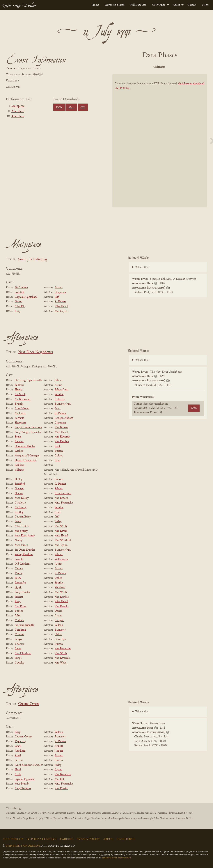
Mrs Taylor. (61, 545)
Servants (19, 418)
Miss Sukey (21, 545)
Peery (18, 578)
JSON (59, 107)
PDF (129, 67)
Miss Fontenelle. (64, 503)
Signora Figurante (25, 779)
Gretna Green (29, 704)
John (18, 616)
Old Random (22, 564)
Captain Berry (23, 517)
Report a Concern (42, 839)
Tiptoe (19, 573)
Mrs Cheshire (23, 653)
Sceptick (19, 292)
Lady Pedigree (23, 789)
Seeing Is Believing (33, 260)
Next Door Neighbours (35, 352)
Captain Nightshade (26, 297)
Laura (18, 649)
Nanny (18, 540)
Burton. (59, 451)
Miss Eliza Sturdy (25, 536)
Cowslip (19, 663)
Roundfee (20, 583)
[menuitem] (95, 5)
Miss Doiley (22, 498)
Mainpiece (18, 106)
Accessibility (13, 839)
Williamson (61, 559)
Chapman (60, 292)
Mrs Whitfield (63, 540)
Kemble (59, 394)
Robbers (19, 465)
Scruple (19, 559)
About (176, 5)
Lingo (18, 639)
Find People (126, 839)
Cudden (19, 620)
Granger (19, 489)
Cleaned (169, 67)
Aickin (58, 385)
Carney (19, 569)
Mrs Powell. (61, 606)
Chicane (19, 634)
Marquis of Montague (27, 456)
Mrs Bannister (63, 649)
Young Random (24, 554)
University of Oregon (23, 846)
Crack (18, 746)
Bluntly (19, 404)
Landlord (20, 751)
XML (71, 107)
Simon (18, 302)
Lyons (58, 616)
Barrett (59, 288)
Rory (18, 732)
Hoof (18, 770)
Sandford (20, 484)
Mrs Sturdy (21, 531)
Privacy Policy (88, 839)
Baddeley (60, 399)
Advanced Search (115, 5)
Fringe (18, 658)
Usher (58, 578)
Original (149, 67)
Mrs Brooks (61, 427)
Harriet (19, 597)
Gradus (19, 493)
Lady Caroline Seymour (28, 427)
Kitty (18, 311)
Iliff (57, 297)
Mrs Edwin (61, 531)
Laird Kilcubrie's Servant (29, 765)
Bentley (19, 512)
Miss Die (20, 306)
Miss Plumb (22, 784)
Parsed (189, 67)
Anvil (18, 756)
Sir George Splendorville (29, 380)
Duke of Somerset (25, 460)
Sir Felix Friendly (24, 625)
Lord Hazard (22, 409)
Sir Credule (21, 288)
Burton (59, 644)
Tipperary (20, 741)
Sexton (19, 760)
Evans (18, 437)
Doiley (19, 479)
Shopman (20, 423)
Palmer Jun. (61, 390)
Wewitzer (60, 587)
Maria (18, 774)
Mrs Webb (61, 526)
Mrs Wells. (61, 663)
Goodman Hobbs (25, 446)
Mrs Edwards (62, 437)
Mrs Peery (21, 606)
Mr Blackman (22, 399)
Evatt (58, 409)
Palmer (59, 380)
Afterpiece (18, 111)
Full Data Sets (138, 5)
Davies (58, 611)
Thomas (19, 644)
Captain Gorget (23, 737)
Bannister (60, 630)
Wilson (59, 625)
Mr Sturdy (21, 507)
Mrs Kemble (62, 442)
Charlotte (20, 503)
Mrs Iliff (59, 779)
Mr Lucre (20, 413)
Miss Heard (61, 306)
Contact (192, 5)
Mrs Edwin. (61, 789)
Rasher (19, 451)
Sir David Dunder (25, 550)
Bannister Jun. (63, 404)
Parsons (59, 479)
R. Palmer (60, 302)
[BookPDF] (160, 143)
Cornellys (60, 639)
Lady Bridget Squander (28, 432)
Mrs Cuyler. (62, 311)
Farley (58, 522)
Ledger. (59, 620)
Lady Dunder (22, 592)
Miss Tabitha (22, 526)
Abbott (69, 418)
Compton (20, 630)
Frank (18, 522)
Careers (67, 839)
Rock (58, 446)
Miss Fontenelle (64, 784)
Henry (18, 390)
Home (95, 5)
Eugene (19, 611)
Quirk (18, 587)
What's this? (142, 267)
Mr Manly (20, 394)
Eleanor (19, 442)
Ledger (59, 418)
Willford (20, 385)
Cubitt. (59, 456)
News (205, 5)
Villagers (20, 470)
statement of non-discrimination (116, 858)
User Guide (159, 5)
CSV (83, 107)
